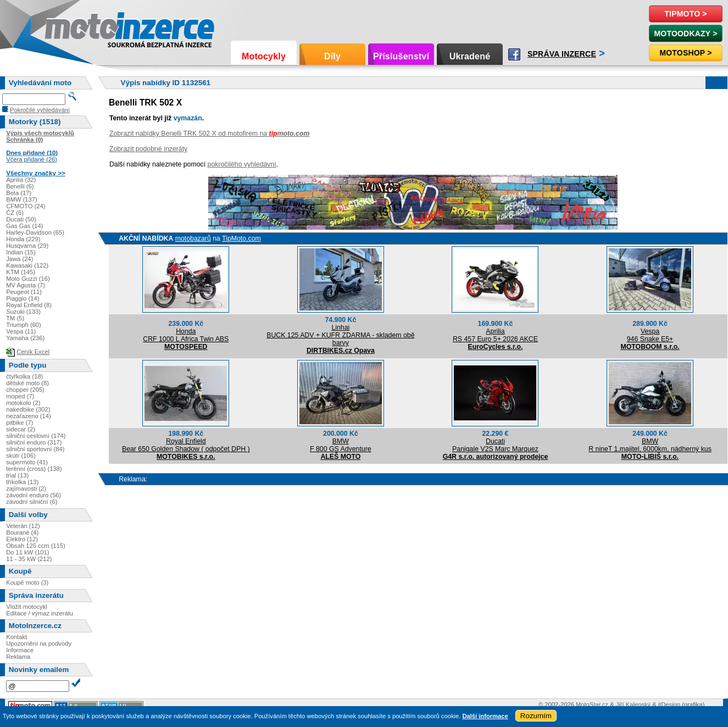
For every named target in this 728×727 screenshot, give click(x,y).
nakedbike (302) (28, 409)
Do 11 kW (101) (27, 552)
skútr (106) (21, 456)
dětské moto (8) (27, 383)
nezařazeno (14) (28, 416)
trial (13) (17, 475)
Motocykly (264, 56)
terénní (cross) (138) (34, 469)
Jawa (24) (20, 259)
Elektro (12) (22, 539)
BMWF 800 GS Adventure (341, 445)
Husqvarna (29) (27, 246)
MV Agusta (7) (26, 285)
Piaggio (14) (23, 298)
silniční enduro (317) (34, 442)
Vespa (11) (21, 331)
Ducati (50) (21, 219)
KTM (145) (21, 272)
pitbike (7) (20, 423)
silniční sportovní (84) (35, 449)
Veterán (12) (23, 526)
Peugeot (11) (24, 292)
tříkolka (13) (22, 482)
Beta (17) (19, 193)
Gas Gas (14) (24, 226)
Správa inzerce (562, 54)
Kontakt (16, 637)
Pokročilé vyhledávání (40, 110)
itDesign (669, 704)
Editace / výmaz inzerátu (40, 613)
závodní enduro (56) (34, 495)
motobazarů (193, 238)
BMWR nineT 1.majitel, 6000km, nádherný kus (650, 445)
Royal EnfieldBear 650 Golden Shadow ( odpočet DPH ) (186, 445)
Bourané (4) (22, 532)
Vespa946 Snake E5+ (650, 335)
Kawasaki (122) (27, 265)
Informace (20, 650)
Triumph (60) (24, 325)
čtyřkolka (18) (24, 376)
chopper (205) (25, 390)
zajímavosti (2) (26, 489)
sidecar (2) (21, 429)
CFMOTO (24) (26, 206)
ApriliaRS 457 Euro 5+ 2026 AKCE (495, 335)
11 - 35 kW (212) (29, 559)
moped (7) (20, 396)
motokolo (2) (23, 403)
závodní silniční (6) (32, 502)
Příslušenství (401, 56)
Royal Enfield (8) (29, 305)
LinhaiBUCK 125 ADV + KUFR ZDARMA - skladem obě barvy (340, 335)
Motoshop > (685, 53)
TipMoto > (685, 14)
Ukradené (470, 56)
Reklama (18, 657)
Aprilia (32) (21, 180)
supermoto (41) (27, 462)
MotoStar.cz (592, 704)
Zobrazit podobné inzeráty (148, 149)
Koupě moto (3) (27, 582)
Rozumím (536, 716)
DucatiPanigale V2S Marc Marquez (495, 445)
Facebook (514, 54)
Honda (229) (23, 239)
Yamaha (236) (25, 338)
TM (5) (15, 318)
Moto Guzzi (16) (28, 279)
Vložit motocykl (27, 607)
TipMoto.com (241, 238)
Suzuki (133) (23, 312)
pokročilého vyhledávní (242, 164)
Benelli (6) (20, 186)
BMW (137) (22, 199)
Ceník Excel (33, 352)
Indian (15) (21, 252)
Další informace (485, 716)
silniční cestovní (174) (36, 436)
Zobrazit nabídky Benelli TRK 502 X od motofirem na (210, 134)
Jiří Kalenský (633, 704)
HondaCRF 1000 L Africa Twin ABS (186, 335)
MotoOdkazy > (685, 34)
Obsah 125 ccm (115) (36, 546)
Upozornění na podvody (39, 643)
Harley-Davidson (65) (35, 232)
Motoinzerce (68, 27)
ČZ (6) (15, 213)
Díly (332, 56)
